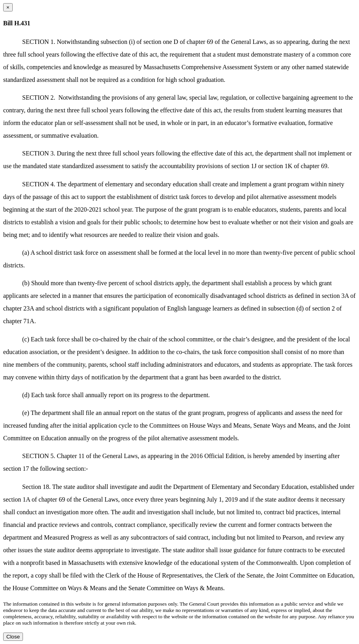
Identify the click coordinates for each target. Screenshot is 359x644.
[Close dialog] (8, 7)
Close (13, 637)
